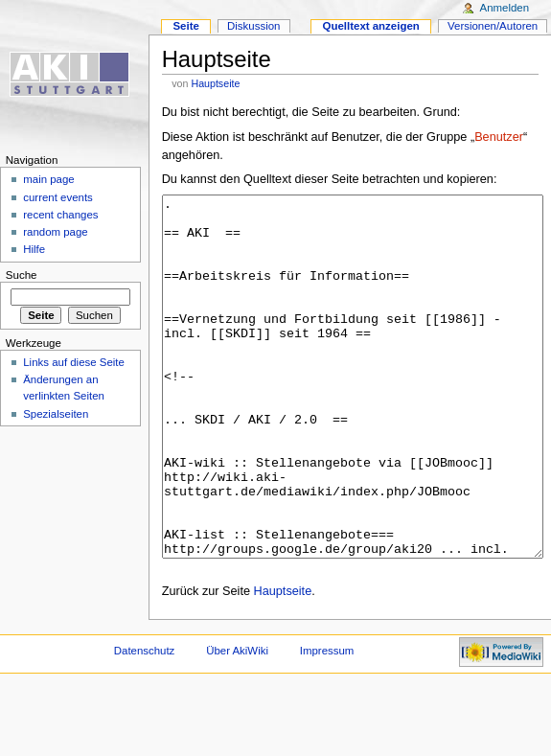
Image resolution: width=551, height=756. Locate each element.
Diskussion (253, 26)
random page (56, 232)
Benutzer (499, 137)
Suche (22, 275)
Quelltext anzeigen (371, 26)
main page (49, 179)
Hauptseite (215, 83)
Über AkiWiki (237, 722)
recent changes (60, 215)
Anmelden (505, 8)
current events (58, 197)
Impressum (327, 722)
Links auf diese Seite (74, 362)
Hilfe (34, 249)
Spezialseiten (56, 414)
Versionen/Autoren (493, 26)
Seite (185, 26)
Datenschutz (145, 722)
